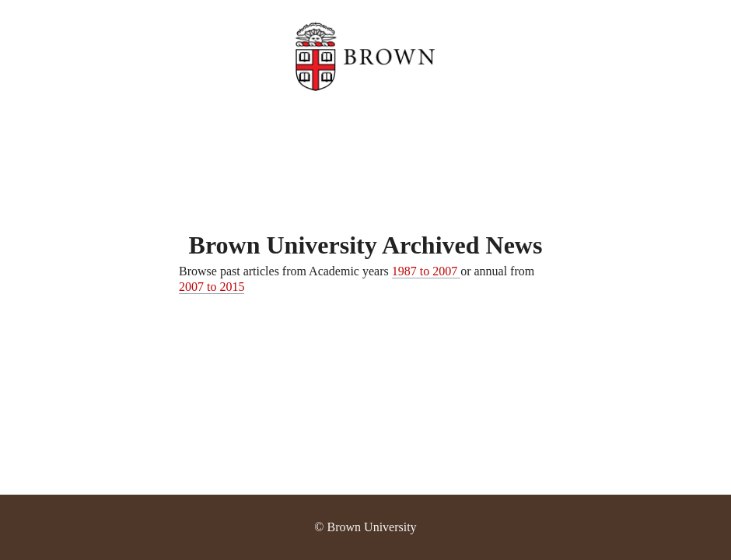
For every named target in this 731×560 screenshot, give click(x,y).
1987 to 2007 (426, 271)
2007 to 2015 (212, 287)
